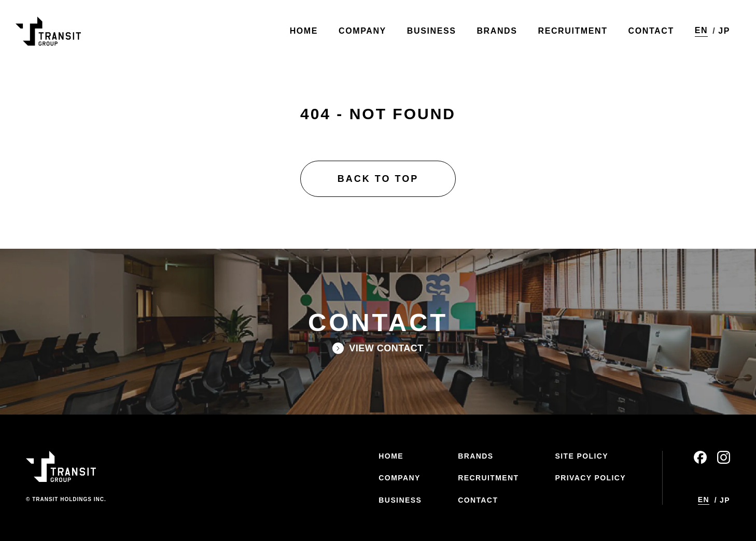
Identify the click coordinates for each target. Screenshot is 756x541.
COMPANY (399, 478)
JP (724, 31)
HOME (391, 456)
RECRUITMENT (488, 478)
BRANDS (475, 456)
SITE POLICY (582, 456)
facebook (700, 457)
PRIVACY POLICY (590, 478)
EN (701, 30)
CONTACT (478, 500)
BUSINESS (400, 500)
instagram (724, 457)
